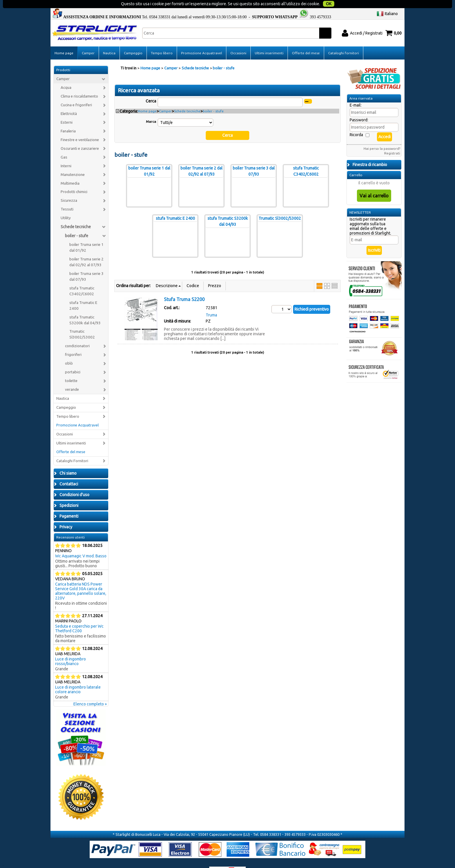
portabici (73, 361)
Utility (66, 207)
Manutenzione (73, 163)
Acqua (66, 76)
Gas (64, 146)
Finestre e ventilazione (80, 128)
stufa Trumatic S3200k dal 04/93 (85, 309)
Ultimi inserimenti (269, 42)
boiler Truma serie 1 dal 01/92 (86, 236)
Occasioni (238, 42)
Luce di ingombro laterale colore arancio (78, 678)
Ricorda (356, 124)
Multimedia (70, 172)
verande (72, 378)
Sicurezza (69, 189)
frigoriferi (73, 344)
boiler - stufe (77, 225)
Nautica (109, 42)
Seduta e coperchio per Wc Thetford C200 (79, 617)
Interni (66, 155)
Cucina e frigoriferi (76, 94)
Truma (211, 304)
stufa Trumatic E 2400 (83, 294)
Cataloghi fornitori (344, 42)
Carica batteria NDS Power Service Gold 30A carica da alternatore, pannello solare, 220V (81, 580)
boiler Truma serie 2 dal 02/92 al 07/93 (86, 251)
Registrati (392, 142)
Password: (359, 109)
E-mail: (356, 94)
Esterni (67, 111)
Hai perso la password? (382, 137)
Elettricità (69, 102)
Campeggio (133, 42)
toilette (71, 370)
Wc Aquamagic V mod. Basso (81, 545)
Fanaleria (68, 120)
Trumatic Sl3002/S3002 (82, 323)
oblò (69, 352)
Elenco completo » (90, 693)
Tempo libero (162, 42)
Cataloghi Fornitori (72, 450)
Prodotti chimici (74, 181)
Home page (64, 42)
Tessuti (67, 198)
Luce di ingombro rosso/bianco (71, 650)
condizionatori (77, 335)
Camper (88, 42)
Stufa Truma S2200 (184, 288)
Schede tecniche (76, 216)
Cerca (151, 90)
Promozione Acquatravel (202, 42)
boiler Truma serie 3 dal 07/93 (86, 265)
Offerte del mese (306, 42)
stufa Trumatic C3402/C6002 (82, 280)
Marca (151, 110)
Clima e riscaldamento (79, 85)
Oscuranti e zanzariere (80, 137)
